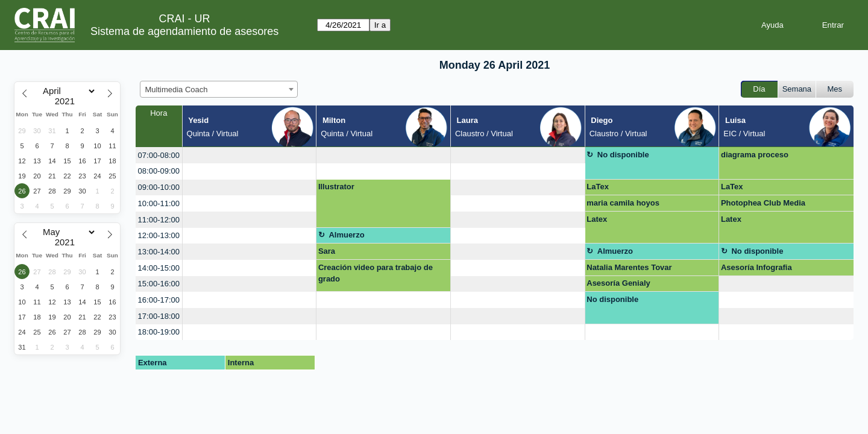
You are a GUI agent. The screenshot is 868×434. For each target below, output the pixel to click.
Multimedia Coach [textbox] (177, 90)
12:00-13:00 (159, 235)
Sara (327, 251)
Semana (797, 89)
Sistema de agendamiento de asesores (184, 31)
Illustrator (336, 187)
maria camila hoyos (623, 203)
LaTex (598, 187)
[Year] (68, 101)
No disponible (623, 155)
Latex (597, 219)
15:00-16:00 (159, 284)
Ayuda (772, 25)
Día (759, 89)
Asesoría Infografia (756, 267)
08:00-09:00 (159, 171)
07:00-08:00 (159, 155)
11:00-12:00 (159, 220)
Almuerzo (346, 235)
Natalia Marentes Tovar (629, 267)
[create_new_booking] (250, 155)
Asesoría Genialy (618, 283)
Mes (835, 89)
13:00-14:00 (159, 252)
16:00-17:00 (159, 300)
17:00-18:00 (159, 316)
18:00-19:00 (159, 332)
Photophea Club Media (763, 203)
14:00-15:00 (159, 268)
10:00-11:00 (159, 203)
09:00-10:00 (159, 187)
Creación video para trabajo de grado (376, 273)
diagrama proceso (755, 155)
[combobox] (219, 89)
